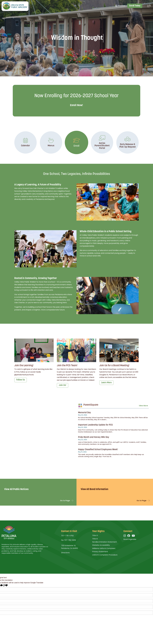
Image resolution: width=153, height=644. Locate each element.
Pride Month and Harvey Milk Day (94, 437)
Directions (65, 553)
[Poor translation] (5, 585)
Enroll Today (135, 6)
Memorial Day (84, 413)
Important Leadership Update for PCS (95, 425)
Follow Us (21, 380)
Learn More (106, 383)
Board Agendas (130, 539)
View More (143, 406)
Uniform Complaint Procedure (105, 555)
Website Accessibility (101, 545)
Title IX (95, 539)
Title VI (95, 535)
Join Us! (63, 385)
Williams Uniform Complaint (104, 548)
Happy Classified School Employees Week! (98, 450)
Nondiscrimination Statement (104, 542)
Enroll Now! (76, 105)
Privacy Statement (100, 552)
